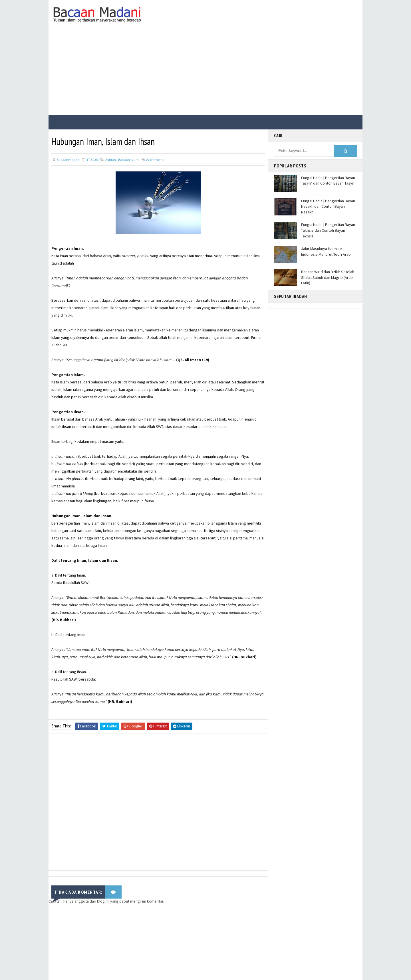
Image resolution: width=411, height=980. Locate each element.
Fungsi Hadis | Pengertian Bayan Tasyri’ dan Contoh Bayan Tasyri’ (328, 181)
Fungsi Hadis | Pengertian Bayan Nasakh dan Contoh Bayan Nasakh (328, 206)
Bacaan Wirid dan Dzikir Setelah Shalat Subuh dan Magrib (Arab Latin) (328, 277)
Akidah (111, 160)
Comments (155, 160)
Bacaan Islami (129, 160)
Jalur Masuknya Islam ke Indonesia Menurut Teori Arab (326, 251)
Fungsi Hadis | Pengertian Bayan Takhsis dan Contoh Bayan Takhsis (328, 230)
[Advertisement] (205, 72)
